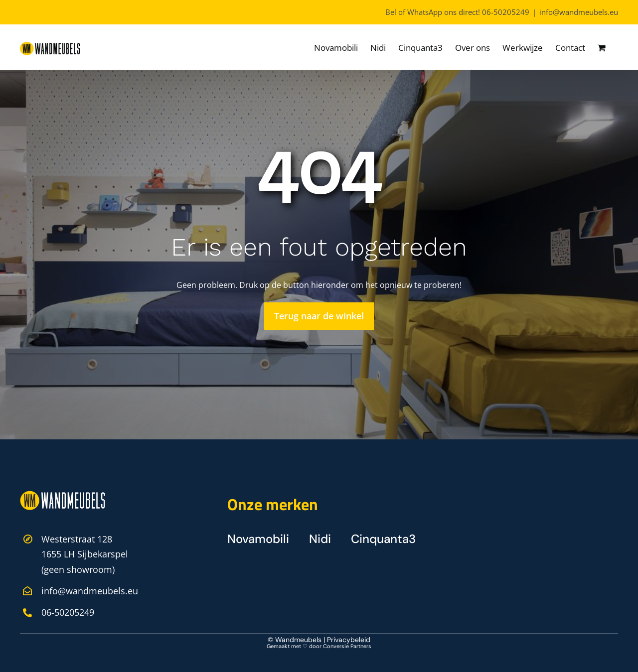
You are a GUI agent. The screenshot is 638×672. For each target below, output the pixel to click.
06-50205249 (506, 12)
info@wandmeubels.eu (579, 12)
